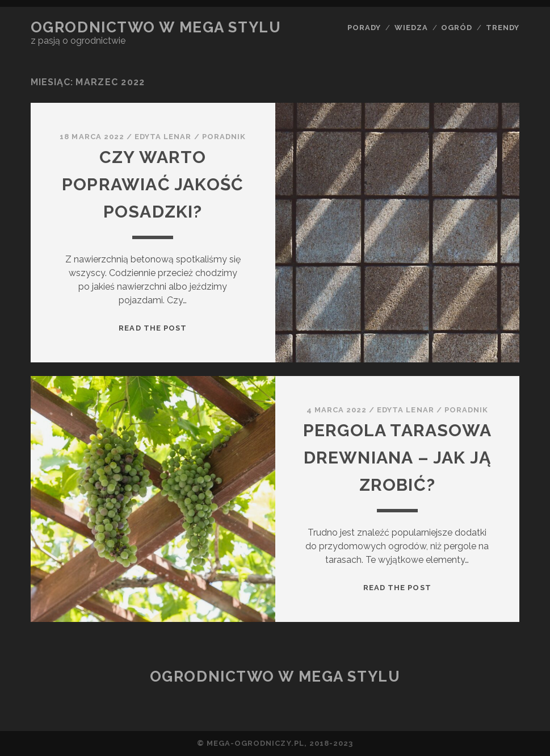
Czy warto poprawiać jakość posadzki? (153, 184)
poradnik (224, 137)
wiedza (411, 28)
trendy (503, 28)
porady (364, 28)
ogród (457, 28)
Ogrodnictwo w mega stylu (156, 27)
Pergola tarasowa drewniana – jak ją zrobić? (397, 458)
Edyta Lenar (163, 137)
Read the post (153, 328)
